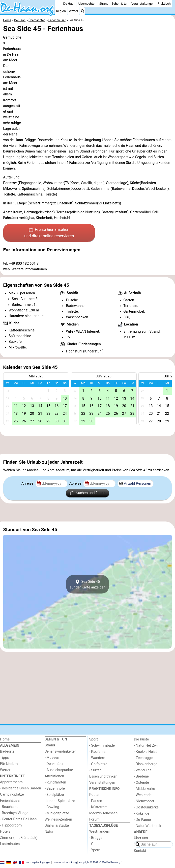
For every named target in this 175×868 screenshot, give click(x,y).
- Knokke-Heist (145, 752)
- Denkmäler (54, 764)
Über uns (141, 838)
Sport (94, 739)
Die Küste (141, 739)
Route (94, 795)
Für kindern (9, 764)
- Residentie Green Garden (20, 788)
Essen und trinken (103, 776)
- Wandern (97, 758)
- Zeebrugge (143, 758)
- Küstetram (98, 807)
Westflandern (100, 832)
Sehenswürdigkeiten (61, 751)
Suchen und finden (87, 493)
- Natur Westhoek (147, 826)
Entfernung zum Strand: (142, 332)
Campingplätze (12, 794)
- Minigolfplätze (57, 813)
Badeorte (7, 751)
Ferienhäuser (10, 801)
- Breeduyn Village (14, 813)
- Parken (96, 801)
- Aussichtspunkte (59, 770)
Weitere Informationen (29, 269)
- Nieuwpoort (144, 801)
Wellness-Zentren (58, 819)
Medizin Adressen (103, 813)
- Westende (143, 795)
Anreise (28, 484)
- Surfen (95, 770)
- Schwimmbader (103, 746)
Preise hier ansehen (49, 233)
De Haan (69, 4)
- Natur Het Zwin (147, 746)
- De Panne (142, 820)
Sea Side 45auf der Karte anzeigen (87, 584)
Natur (49, 832)
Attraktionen (54, 776)
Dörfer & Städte (57, 826)
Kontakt (140, 851)
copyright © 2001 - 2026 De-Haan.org (100, 862)
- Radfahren (98, 752)
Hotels (5, 832)
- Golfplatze (98, 764)
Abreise (76, 484)
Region (61, 11)
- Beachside (9, 807)
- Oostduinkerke (146, 807)
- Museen (52, 758)
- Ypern (95, 850)
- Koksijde (142, 814)
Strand (104, 4)
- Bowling (52, 807)
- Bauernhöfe (55, 789)
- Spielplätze (54, 795)
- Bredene (141, 776)
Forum (94, 819)
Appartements (11, 782)
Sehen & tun (120, 4)
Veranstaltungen (143, 4)
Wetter (73, 11)
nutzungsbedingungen (38, 862)
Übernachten (87, 4)
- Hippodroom (11, 825)
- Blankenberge (146, 764)
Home (5, 739)
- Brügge (96, 838)
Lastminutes (10, 844)
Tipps (4, 758)
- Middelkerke (144, 789)
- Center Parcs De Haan (18, 819)
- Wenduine (143, 770)
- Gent (94, 844)
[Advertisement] (87, 445)
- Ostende (141, 783)
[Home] (58, 4)
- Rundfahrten (55, 782)
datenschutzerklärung (65, 862)
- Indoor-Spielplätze (60, 801)
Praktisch (164, 4)
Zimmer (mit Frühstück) (19, 838)
